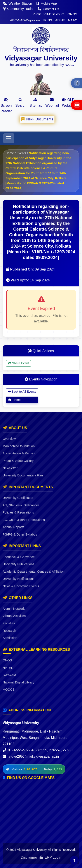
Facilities (9, 623)
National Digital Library (18, 682)
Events (21, 153)
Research (9, 631)
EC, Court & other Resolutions (24, 520)
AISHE (60, 20)
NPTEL (8, 668)
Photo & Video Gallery (18, 461)
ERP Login (50, 857)
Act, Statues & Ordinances (21, 505)
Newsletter (10, 468)
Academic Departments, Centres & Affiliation (34, 572)
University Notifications (19, 579)
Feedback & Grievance (19, 557)
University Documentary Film (23, 475)
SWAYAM (9, 675)
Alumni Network (14, 609)
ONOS (72, 14)
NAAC (73, 20)
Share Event (18, 363)
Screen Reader (6, 105)
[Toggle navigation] (9, 138)
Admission (10, 638)
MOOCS (9, 690)
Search (21, 103)
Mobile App (47, 3)
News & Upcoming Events (21, 586)
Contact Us (48, 9)
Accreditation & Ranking (19, 453)
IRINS (48, 20)
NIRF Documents (37, 119)
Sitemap (36, 103)
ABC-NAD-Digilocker (25, 20)
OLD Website (68, 103)
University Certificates (18, 498)
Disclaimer (29, 857)
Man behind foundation (19, 446)
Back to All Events (22, 392)
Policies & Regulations (18, 512)
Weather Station (18, 3)
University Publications (18, 564)
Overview (9, 439)
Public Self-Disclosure (49, 14)
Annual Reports (13, 527)
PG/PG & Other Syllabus (20, 534)
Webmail (52, 103)
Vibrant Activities (14, 616)
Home (10, 153)
